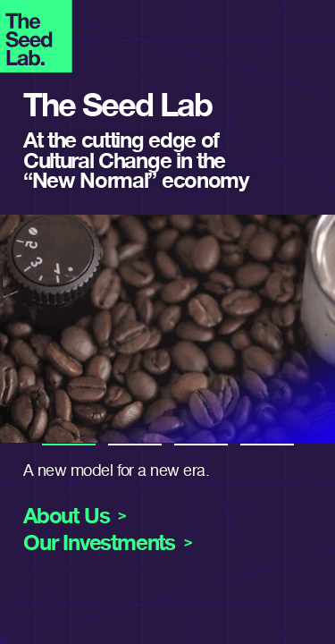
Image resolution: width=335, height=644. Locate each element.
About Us (66, 516)
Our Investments (99, 543)
